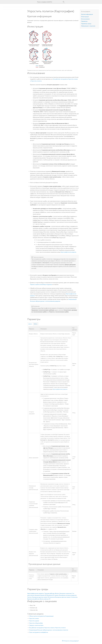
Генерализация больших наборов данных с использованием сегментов (49, 630)
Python (36, 324)
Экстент (30, 598)
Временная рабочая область (36, 599)
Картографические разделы (68, 252)
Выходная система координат (68, 596)
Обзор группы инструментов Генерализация (41, 617)
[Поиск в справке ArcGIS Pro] (50, 2)
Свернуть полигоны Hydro (36, 626)
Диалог (30, 324)
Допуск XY (47, 599)
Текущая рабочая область (52, 594)
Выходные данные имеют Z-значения (66, 598)
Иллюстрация (85, 17)
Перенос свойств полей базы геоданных (41, 285)
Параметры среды (86, 24)
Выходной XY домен (53, 596)
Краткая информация (87, 14)
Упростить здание (34, 621)
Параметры (84, 21)
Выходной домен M (40, 596)
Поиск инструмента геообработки (39, 633)
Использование (85, 19)
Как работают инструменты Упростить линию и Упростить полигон (47, 628)
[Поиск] (64, 2)
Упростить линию (34, 619)
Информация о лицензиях (88, 26)
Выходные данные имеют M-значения (44, 598)
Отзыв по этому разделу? (71, 641)
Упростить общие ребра (36, 624)
